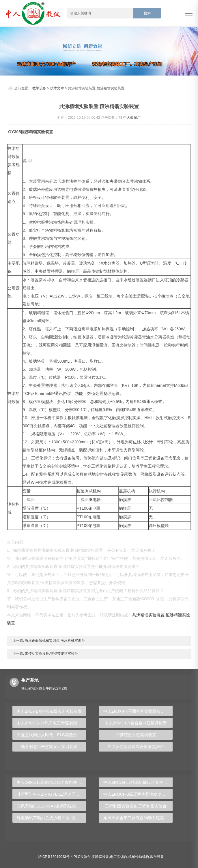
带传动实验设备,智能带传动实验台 (51, 654)
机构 (97, 491)
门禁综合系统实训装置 (136, 735)
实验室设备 (100, 857)
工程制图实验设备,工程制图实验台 (136, 806)
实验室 (131, 296)
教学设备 (39, 88)
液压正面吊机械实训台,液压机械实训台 (54, 641)
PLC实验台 (82, 857)
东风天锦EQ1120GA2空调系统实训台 (50, 806)
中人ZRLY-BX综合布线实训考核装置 (49, 711)
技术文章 (57, 88)
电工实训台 (119, 857)
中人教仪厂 (132, 118)
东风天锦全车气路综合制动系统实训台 (138, 818)
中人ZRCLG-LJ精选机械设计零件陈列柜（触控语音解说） (138, 782)
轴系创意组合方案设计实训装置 (49, 747)
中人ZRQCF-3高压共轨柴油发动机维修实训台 (138, 794)
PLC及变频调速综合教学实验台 (136, 747)
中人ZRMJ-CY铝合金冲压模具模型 (136, 723)
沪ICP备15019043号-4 (55, 857)
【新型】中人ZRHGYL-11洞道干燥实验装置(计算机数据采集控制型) (51, 794)
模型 (45, 402)
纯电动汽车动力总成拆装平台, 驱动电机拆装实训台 (51, 818)
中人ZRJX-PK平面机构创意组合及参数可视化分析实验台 (138, 711)
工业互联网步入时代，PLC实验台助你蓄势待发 (51, 735)
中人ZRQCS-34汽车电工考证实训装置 (51, 723)
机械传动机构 (139, 857)
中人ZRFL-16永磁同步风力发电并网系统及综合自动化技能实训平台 (51, 782)
